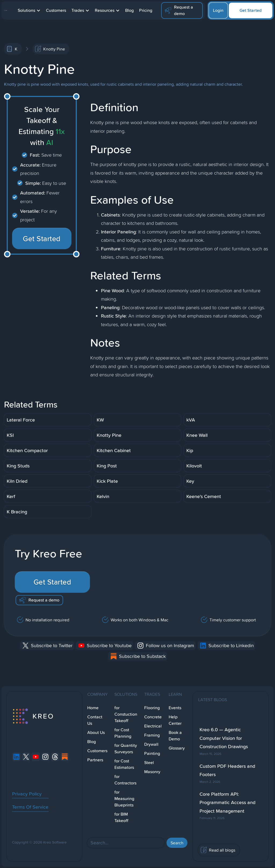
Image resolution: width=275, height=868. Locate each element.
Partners (95, 760)
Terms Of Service (30, 807)
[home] (6, 10)
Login (218, 10)
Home (93, 708)
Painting (152, 753)
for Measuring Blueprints (124, 799)
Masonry (152, 772)
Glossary (177, 748)
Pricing (146, 10)
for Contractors (125, 780)
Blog (129, 10)
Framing (152, 735)
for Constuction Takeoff (126, 714)
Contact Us (95, 720)
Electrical (153, 726)
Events (175, 708)
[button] (29, 10)
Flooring (152, 708)
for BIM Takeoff (121, 817)
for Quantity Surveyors (126, 749)
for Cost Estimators (124, 764)
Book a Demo (175, 736)
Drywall (151, 744)
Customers (56, 10)
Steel (149, 763)
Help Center (175, 720)
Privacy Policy (27, 794)
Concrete (153, 717)
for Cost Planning (123, 733)
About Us (96, 732)
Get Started (251, 10)
